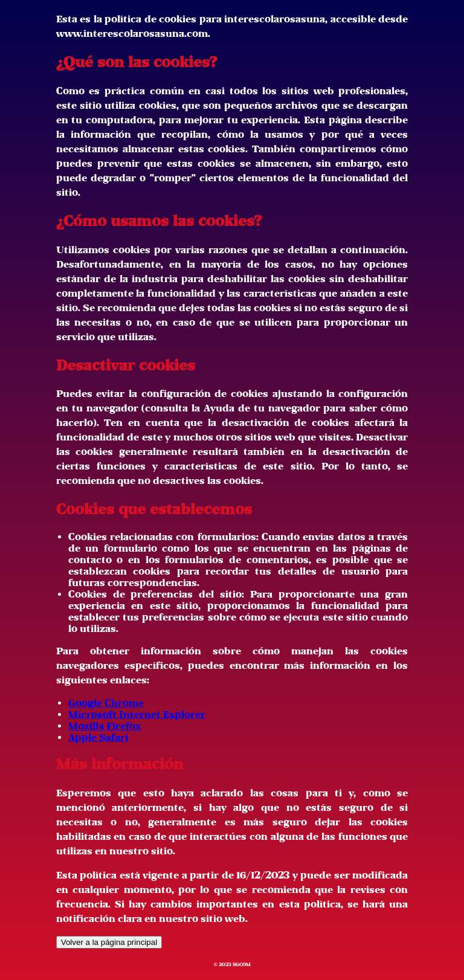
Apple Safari (98, 737)
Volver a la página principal (109, 942)
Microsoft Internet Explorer (137, 714)
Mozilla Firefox (105, 726)
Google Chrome (106, 703)
